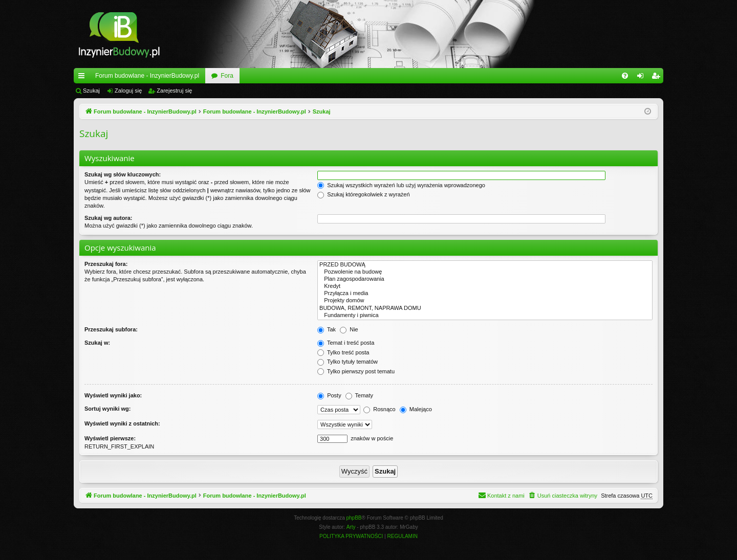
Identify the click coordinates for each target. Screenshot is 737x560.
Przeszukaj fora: (106, 264)
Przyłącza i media (485, 294)
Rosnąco (379, 409)
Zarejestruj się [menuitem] (658, 78)
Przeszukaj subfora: (111, 329)
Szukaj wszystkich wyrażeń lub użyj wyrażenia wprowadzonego (401, 185)
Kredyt (485, 286)
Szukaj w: (97, 343)
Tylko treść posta (343, 352)
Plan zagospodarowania (485, 279)
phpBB (354, 518)
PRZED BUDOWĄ (485, 265)
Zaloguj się (128, 91)
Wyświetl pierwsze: (110, 438)
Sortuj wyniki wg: (107, 409)
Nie (349, 329)
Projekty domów (485, 301)
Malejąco (416, 409)
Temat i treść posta (346, 343)
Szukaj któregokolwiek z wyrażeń (363, 194)
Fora (227, 76)
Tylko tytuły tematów (348, 362)
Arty (351, 527)
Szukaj (91, 91)
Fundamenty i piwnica (485, 316)
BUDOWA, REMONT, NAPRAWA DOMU (485, 308)
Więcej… (83, 78)
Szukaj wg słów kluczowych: (123, 174)
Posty (329, 395)
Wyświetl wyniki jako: (113, 395)
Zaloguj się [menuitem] (643, 78)
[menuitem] (625, 76)
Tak (327, 329)
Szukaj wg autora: (109, 218)
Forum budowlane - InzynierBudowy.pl (147, 76)
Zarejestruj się (174, 91)
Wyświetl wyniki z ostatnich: (122, 423)
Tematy (359, 395)
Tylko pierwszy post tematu (356, 371)
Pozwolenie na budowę (485, 272)
